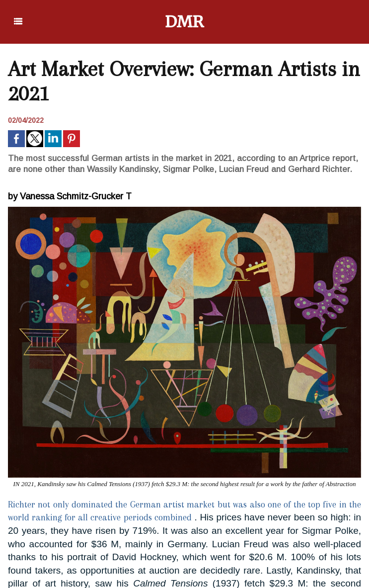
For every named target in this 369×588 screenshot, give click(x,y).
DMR (184, 22)
